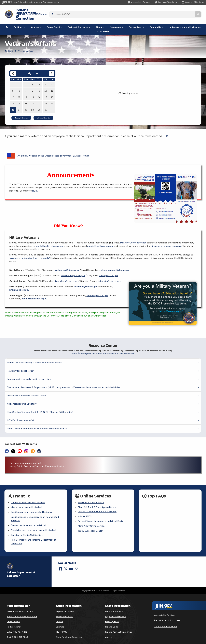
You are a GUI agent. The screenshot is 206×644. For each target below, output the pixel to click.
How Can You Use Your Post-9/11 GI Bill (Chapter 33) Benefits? (40, 404)
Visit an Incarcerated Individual (27, 500)
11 (52, 83)
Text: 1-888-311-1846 (17, 632)
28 (26, 102)
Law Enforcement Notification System (98, 505)
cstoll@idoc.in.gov (108, 268)
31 (46, 102)
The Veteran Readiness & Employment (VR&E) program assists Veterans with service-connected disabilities (64, 379)
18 (52, 89)
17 (46, 89)
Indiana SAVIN (85, 510)
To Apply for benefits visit (21, 363)
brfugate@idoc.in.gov (109, 273)
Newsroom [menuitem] (117, 19)
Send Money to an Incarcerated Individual (33, 505)
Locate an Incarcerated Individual (28, 495)
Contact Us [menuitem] (157, 19)
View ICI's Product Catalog (92, 495)
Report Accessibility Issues (167, 615)
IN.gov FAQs (61, 627)
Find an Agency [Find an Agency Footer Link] (14, 622)
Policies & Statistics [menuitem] (80, 19)
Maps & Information (115, 606)
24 (46, 96)
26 (13, 102)
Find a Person (13, 617)
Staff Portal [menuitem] (103, 24)
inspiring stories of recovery (167, 238)
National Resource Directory (22, 396)
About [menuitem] (101, 19)
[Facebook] (61, 564)
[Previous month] (13, 66)
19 (13, 96)
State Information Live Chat (20, 606)
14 (26, 89)
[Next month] (51, 66)
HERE (166, 128)
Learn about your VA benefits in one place (29, 371)
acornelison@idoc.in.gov (34, 291)
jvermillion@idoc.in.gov (67, 273)
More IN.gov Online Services (92, 520)
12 (13, 89)
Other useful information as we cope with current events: (37, 421)
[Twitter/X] (66, 564)
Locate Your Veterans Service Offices (27, 388)
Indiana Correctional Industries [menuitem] (185, 19)
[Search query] (179, 10)
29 (32, 102)
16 (39, 89)
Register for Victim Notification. (27, 529)
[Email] (77, 564)
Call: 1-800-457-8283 (17, 627)
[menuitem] (7, 19)
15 (32, 89)
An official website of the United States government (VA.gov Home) (48, 148)
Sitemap (60, 622)
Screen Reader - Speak (166, 621)
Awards (109, 632)
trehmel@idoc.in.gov (97, 288)
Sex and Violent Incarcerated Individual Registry (103, 515)
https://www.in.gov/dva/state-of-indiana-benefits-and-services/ (103, 346)
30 (39, 102)
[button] (139, 2)
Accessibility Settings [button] (165, 610)
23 (39, 96)
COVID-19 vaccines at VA (21, 412)
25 (52, 96)
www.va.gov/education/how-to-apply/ (29, 250)
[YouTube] (71, 564)
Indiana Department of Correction (42, 10)
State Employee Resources (69, 632)
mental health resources (100, 238)
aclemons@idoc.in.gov (86, 279)
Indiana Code (112, 622)
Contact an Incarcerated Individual (29, 519)
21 (26, 96)
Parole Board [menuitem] (55, 19)
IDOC (11, 43)
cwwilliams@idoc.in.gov (73, 268)
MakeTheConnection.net (133, 235)
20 (19, 96)
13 (19, 89)
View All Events (43, 110)
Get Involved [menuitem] (137, 19)
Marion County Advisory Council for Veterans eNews (35, 355)
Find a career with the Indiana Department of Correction (34, 537)
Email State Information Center (22, 611)
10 (46, 83)
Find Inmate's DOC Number (141, 10)
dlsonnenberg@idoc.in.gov (115, 262)
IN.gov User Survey (65, 606)
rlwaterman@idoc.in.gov (66, 262)
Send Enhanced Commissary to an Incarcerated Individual (36, 512)
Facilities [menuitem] (20, 19)
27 (19, 102)
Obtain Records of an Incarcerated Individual (34, 524)
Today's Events (21, 110)
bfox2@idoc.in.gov (19, 282)
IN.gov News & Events (115, 611)
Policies (60, 617)
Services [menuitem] (37, 19)
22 (32, 96)
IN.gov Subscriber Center (91, 525)
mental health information (49, 238)
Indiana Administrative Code (119, 627)
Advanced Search (65, 611)
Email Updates (112, 617)
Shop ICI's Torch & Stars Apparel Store (98, 500)
